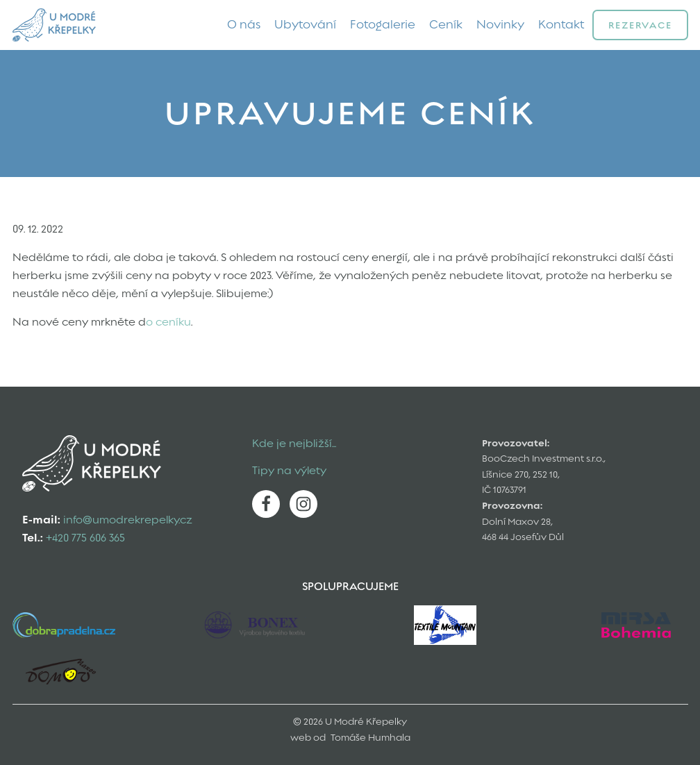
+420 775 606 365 (85, 538)
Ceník (446, 25)
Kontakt (561, 25)
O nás (244, 25)
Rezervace (640, 25)
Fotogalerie (383, 25)
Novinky (500, 25)
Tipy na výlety (289, 471)
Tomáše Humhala (370, 738)
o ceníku (168, 322)
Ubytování (305, 25)
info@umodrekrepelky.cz (128, 520)
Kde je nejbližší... (294, 444)
